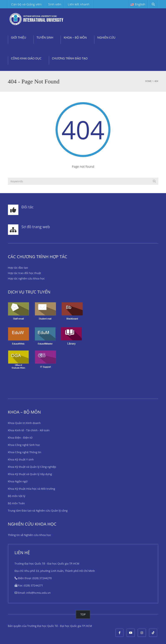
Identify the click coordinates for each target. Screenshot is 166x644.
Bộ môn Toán (16, 503)
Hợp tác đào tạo (18, 268)
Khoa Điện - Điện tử (20, 438)
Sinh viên (55, 4)
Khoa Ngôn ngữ (18, 481)
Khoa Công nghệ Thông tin (25, 452)
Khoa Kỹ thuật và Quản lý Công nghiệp (32, 467)
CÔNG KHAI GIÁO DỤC (26, 58)
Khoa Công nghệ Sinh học (24, 445)
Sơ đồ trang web (36, 227)
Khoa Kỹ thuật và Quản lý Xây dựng (30, 474)
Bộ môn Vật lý (17, 496)
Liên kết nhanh (79, 4)
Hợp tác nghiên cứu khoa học (26, 278)
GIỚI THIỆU (19, 37)
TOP (83, 614)
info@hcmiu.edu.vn (39, 593)
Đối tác (28, 207)
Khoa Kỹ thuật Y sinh (21, 459)
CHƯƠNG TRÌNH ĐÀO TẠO (70, 58)
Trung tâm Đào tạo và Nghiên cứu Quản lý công (38, 511)
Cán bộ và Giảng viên (27, 4)
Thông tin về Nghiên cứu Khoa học (30, 535)
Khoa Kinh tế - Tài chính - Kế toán (29, 430)
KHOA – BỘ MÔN (75, 37)
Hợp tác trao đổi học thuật (25, 273)
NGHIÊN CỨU (106, 37)
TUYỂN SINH (45, 37)
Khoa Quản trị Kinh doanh (24, 423)
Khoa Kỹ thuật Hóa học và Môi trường (32, 489)
